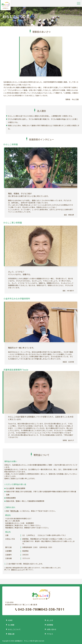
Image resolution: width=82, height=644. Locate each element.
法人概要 (11, 625)
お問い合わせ (51, 629)
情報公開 (11, 634)
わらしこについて (14, 629)
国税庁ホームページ (17, 570)
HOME (10, 620)
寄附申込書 (14, 511)
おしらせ (50, 620)
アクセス (50, 634)
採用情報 (50, 625)
